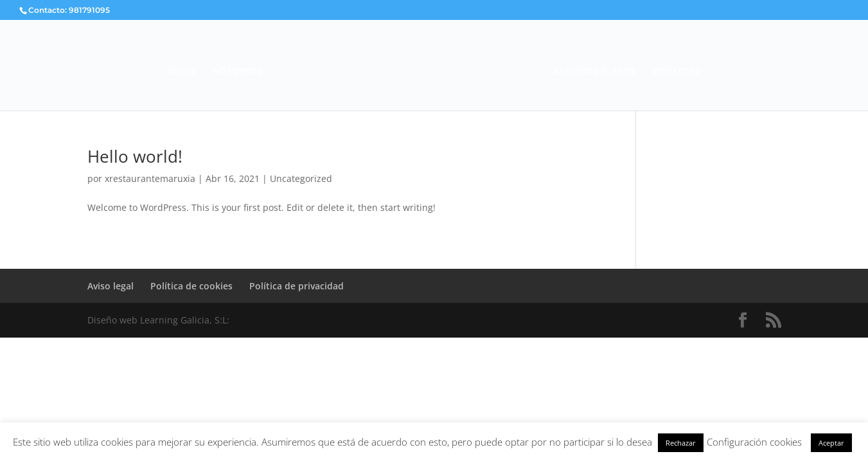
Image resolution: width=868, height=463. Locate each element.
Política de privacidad (297, 286)
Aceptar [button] (831, 443)
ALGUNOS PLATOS (595, 72)
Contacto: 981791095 (69, 10)
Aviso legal (111, 286)
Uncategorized (301, 178)
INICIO (181, 72)
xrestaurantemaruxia (150, 178)
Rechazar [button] (681, 443)
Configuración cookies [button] (754, 442)
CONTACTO (677, 72)
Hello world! (135, 156)
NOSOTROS (237, 72)
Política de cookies (191, 286)
